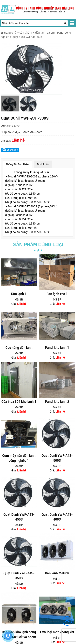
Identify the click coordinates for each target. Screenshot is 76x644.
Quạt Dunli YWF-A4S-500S (57, 458)
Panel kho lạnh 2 (57, 401)
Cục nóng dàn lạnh (19, 347)
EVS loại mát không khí (57, 632)
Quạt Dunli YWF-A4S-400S (57, 517)
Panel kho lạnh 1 (57, 347)
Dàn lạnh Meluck (57, 573)
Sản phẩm (26, 33)
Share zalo (10, 150)
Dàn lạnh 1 (19, 294)
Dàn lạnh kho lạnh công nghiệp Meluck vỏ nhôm (19, 634)
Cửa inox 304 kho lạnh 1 (19, 401)
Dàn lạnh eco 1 (57, 294)
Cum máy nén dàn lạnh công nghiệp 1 (19, 458)
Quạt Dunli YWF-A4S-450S (19, 517)
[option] (10, 105)
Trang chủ (9, 33)
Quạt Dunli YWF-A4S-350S (19, 575)
